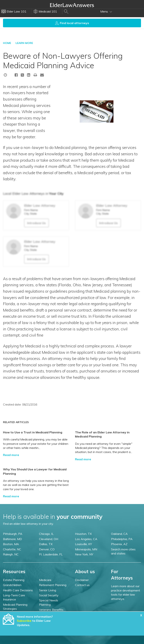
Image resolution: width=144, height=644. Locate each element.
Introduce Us (36, 223)
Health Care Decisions (18, 590)
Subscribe (24, 621)
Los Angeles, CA (86, 539)
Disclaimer (82, 580)
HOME (7, 43)
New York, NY (84, 554)
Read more (11, 455)
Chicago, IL (46, 534)
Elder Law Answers (72, 5)
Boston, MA (11, 544)
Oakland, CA (119, 534)
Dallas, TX (46, 544)
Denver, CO (47, 549)
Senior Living (48, 590)
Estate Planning (14, 580)
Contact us (82, 585)
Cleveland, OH (49, 539)
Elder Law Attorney (40, 205)
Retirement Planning (53, 585)
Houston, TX (83, 534)
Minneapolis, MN (86, 549)
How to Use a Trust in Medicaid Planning (33, 432)
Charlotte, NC (12, 549)
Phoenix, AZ (119, 544)
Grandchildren (12, 585)
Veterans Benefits (51, 610)
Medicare (45, 580)
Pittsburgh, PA (13, 534)
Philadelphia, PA (122, 539)
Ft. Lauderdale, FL (51, 554)
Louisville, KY (83, 544)
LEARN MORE (24, 43)
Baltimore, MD (12, 539)
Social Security (49, 595)
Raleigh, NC (11, 554)
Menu (106, 11)
